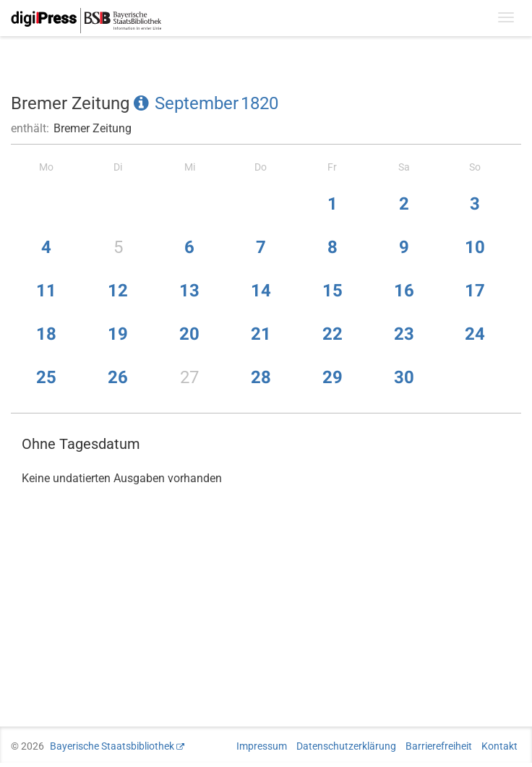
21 (261, 334)
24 (475, 334)
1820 (259, 103)
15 (332, 291)
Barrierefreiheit (439, 746)
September (197, 103)
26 (118, 377)
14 (261, 291)
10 (475, 247)
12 (118, 291)
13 (189, 291)
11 (46, 291)
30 (404, 377)
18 (46, 334)
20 (189, 334)
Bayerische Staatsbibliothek (112, 746)
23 (404, 334)
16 (404, 291)
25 (46, 377)
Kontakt (499, 746)
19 (118, 334)
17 (475, 291)
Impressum (262, 746)
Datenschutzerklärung (346, 746)
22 (332, 334)
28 (261, 377)
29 (332, 377)
